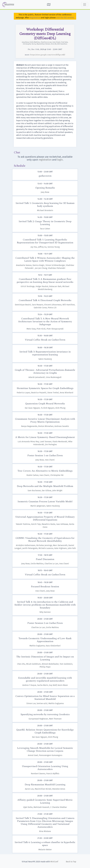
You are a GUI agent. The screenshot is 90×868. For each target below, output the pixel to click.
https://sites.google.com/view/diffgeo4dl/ (48, 55)
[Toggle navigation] (85, 5)
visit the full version (65, 18)
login (60, 160)
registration (45, 160)
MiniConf (54, 862)
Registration (35, 18)
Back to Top (71, 862)
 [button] (49, 5)
